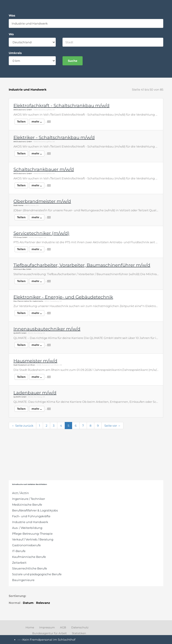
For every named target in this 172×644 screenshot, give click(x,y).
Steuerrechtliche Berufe (30, 568)
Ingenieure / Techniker (29, 499)
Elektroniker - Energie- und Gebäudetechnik (63, 297)
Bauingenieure (23, 580)
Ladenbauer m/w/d (35, 393)
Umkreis (15, 53)
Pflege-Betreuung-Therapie (32, 534)
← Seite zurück (23, 426)
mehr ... (37, 122)
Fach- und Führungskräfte (31, 516)
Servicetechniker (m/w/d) (41, 233)
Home (30, 627)
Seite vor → (112, 426)
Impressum (47, 627)
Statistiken (79, 633)
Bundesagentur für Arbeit (49, 633)
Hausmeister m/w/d (35, 361)
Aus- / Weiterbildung (27, 528)
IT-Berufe (19, 551)
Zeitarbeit (19, 563)
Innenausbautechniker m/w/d (47, 329)
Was (12, 15)
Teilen (21, 122)
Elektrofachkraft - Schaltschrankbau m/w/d (61, 106)
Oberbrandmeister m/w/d (42, 201)
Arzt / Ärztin (20, 493)
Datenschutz (80, 627)
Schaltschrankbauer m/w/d (44, 169)
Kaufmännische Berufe (29, 557)
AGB (63, 627)
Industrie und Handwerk (30, 522)
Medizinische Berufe (27, 505)
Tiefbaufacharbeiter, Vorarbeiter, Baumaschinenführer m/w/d (82, 265)
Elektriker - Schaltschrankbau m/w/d (54, 137)
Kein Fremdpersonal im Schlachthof (49, 640)
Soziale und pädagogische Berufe (37, 574)
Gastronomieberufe (26, 545)
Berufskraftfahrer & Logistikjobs (35, 510)
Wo (11, 34)
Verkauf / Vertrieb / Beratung (33, 539)
